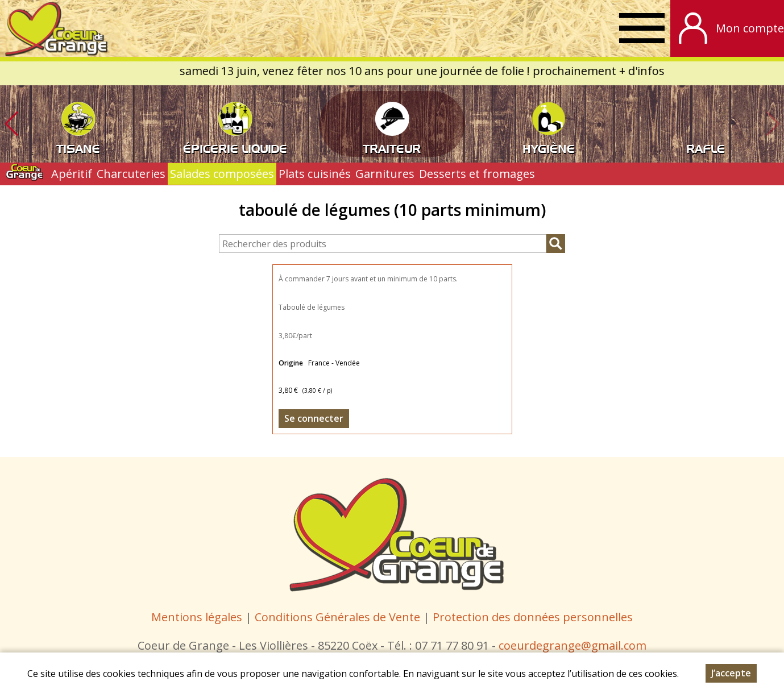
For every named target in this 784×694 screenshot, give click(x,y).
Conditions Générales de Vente (339, 617)
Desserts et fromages (477, 174)
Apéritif (72, 174)
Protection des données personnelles (533, 617)
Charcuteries (131, 174)
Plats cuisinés (315, 174)
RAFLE (706, 147)
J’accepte (731, 673)
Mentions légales (197, 617)
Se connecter (314, 418)
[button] (11, 124)
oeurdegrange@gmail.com (575, 645)
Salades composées (222, 174)
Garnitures (385, 174)
